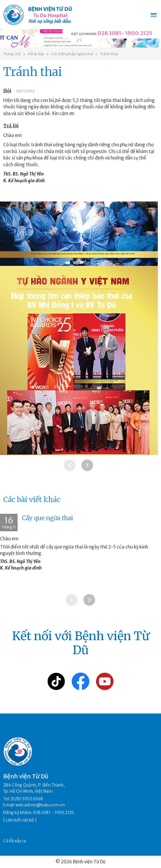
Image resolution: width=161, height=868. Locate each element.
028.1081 (109, 33)
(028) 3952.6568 (27, 799)
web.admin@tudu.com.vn (40, 805)
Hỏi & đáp (36, 54)
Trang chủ (12, 54)
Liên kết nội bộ (20, 820)
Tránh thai (109, 54)
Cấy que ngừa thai (47, 518)
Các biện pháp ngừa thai (72, 54)
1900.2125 (139, 33)
